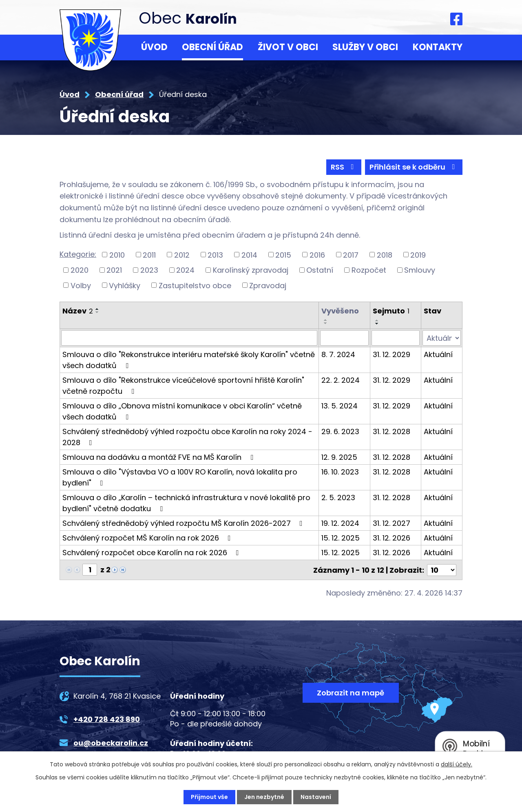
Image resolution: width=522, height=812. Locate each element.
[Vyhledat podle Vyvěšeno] (344, 338)
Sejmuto (391, 311)
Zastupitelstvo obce (195, 285)
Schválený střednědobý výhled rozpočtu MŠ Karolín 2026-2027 (184, 523)
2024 (185, 270)
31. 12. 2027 (391, 523)
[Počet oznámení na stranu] (442, 570)
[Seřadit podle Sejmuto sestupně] (377, 324)
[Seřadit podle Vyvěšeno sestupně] (326, 323)
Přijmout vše (209, 797)
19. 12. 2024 (340, 523)
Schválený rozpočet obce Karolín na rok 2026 (152, 553)
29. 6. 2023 (340, 431)
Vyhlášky (125, 285)
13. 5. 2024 (340, 406)
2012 (182, 255)
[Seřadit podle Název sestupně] (97, 312)
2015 (283, 255)
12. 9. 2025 (339, 457)
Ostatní (320, 270)
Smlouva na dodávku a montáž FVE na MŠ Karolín (159, 457)
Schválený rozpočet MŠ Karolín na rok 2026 (148, 538)
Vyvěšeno (340, 311)
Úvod (154, 47)
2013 (215, 255)
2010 (117, 255)
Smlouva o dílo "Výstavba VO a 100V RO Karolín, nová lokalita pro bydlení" (180, 477)
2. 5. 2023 (338, 498)
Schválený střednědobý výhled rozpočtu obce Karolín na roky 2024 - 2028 (187, 437)
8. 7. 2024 (338, 354)
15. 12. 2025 (341, 538)
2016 (317, 255)
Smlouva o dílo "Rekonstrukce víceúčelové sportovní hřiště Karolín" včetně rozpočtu (183, 386)
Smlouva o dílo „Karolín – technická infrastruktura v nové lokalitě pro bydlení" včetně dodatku (186, 503)
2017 (351, 255)
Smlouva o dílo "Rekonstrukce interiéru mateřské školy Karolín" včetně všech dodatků (189, 360)
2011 (149, 255)
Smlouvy (420, 270)
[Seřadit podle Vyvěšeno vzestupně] (326, 320)
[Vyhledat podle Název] (189, 338)
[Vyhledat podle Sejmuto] (396, 338)
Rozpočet (369, 270)
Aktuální (438, 354)
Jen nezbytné (264, 797)
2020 (80, 270)
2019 (418, 255)
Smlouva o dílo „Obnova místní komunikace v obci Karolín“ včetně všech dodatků (182, 411)
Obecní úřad (212, 47)
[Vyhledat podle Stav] (442, 338)
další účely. (457, 764)
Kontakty (438, 47)
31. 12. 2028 (391, 431)
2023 (149, 270)
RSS (344, 167)
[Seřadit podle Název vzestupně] (97, 309)
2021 (114, 270)
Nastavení (316, 797)
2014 (249, 255)
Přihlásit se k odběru (414, 167)
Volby (81, 285)
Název (78, 311)
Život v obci (288, 47)
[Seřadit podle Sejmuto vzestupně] (377, 320)
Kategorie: (78, 254)
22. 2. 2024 (341, 380)
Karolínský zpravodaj (251, 270)
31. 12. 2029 (391, 354)
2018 (385, 255)
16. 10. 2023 (340, 472)
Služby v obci (365, 47)
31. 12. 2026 (391, 538)
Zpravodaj (268, 285)
